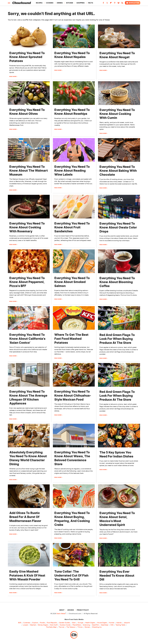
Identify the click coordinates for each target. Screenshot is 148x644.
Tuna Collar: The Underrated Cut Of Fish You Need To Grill (71, 575)
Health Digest (90, 623)
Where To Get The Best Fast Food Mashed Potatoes (71, 339)
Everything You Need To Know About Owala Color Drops (118, 227)
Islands (119, 623)
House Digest (102, 623)
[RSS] (122, 3)
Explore (35, 623)
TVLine (80, 627)
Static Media (61, 614)
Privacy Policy (83, 610)
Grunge (80, 623)
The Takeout (71, 627)
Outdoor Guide (65, 625)
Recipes (39, 3)
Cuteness (27, 623)
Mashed (33, 625)
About (62, 610)
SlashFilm (95, 625)
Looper (25, 625)
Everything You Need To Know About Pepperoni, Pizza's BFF (27, 282)
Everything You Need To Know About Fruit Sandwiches (72, 227)
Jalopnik (127, 623)
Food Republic (52, 623)
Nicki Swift (54, 625)
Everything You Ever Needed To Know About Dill (117, 576)
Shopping (81, 3)
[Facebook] (103, 3)
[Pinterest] (115, 3)
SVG (112, 625)
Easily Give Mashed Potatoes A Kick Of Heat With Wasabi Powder (27, 575)
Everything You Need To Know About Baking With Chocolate (118, 171)
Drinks (60, 3)
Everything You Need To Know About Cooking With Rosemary (27, 227)
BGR (20, 623)
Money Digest (43, 625)
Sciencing (86, 625)
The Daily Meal (51, 627)
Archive (71, 610)
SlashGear (105, 625)
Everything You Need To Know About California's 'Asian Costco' (27, 339)
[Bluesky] (118, 3)
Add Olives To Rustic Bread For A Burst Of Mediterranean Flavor (25, 517)
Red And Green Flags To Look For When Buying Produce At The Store (117, 339)
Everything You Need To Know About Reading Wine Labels (72, 171)
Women (87, 627)
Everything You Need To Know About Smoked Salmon (72, 282)
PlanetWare (77, 625)
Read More (13, 76)
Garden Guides (64, 623)
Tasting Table (120, 625)
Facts (91, 3)
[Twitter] (107, 3)
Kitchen (70, 3)
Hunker (112, 623)
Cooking (50, 3)
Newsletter (133, 3)
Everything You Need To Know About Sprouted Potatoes (27, 57)
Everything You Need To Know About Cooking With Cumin (117, 114)
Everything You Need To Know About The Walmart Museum (29, 171)
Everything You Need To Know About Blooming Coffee (117, 282)
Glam (74, 623)
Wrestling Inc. (97, 627)
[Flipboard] (111, 3)
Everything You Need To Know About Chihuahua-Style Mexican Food (73, 395)
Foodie (42, 623)
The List (61, 627)
